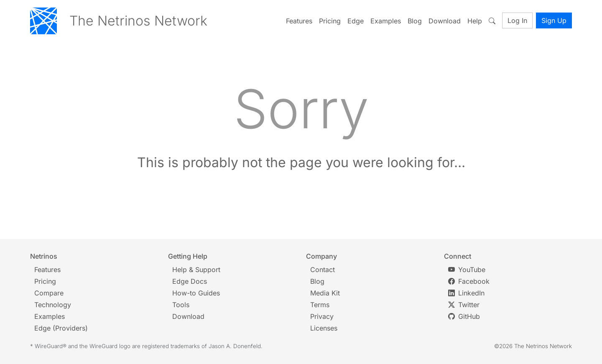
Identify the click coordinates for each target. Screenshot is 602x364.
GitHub (464, 316)
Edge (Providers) (61, 328)
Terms (320, 305)
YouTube (467, 270)
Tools (181, 305)
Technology (53, 305)
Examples (386, 21)
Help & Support (196, 270)
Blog (415, 21)
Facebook (469, 281)
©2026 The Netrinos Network (533, 346)
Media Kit (325, 293)
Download (445, 21)
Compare (49, 293)
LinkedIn (466, 293)
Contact (323, 270)
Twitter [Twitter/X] (464, 305)
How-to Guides (196, 293)
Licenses (324, 328)
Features (299, 21)
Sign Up (554, 20)
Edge (356, 21)
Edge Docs (190, 281)
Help (475, 21)
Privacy (322, 316)
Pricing (330, 21)
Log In (517, 20)
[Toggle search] (494, 21)
